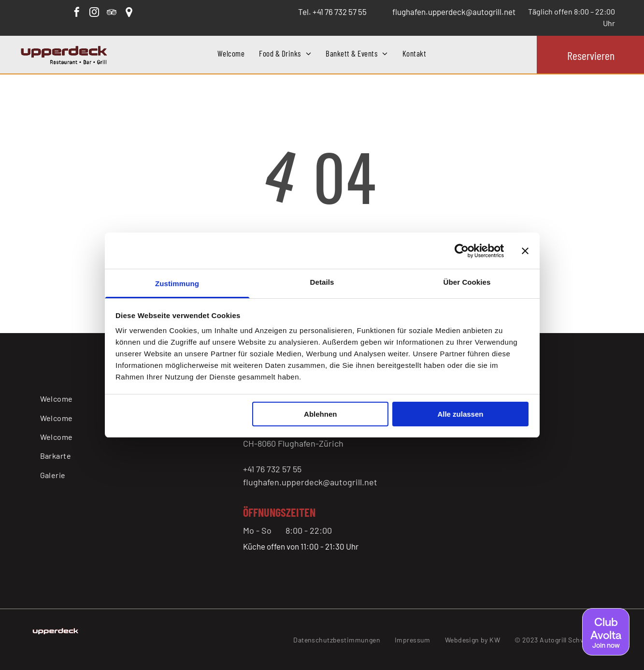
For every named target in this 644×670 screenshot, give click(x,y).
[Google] (129, 13)
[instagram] (94, 13)
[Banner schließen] (525, 251)
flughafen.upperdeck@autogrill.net (310, 482)
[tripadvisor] (112, 13)
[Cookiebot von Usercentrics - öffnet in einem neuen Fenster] (462, 251)
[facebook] (77, 13)
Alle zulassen (460, 414)
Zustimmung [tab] (177, 284)
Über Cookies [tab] (467, 282)
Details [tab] (322, 282)
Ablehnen (320, 414)
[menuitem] (231, 54)
